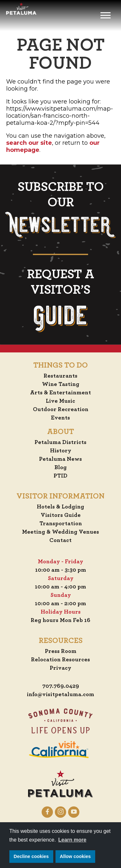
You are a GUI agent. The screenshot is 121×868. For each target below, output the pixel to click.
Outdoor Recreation (61, 409)
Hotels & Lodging (60, 507)
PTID (60, 476)
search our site (29, 143)
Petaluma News (60, 459)
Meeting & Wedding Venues (60, 532)
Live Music (60, 401)
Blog (61, 468)
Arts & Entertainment (60, 393)
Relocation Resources (60, 660)
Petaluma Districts (60, 442)
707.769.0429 (61, 686)
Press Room (61, 651)
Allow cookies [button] (75, 856)
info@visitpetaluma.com (60, 695)
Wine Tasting (61, 384)
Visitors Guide (61, 515)
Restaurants (60, 376)
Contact (60, 540)
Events (60, 418)
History (61, 451)
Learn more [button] (72, 840)
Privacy (60, 668)
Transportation (61, 524)
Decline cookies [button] (31, 856)
